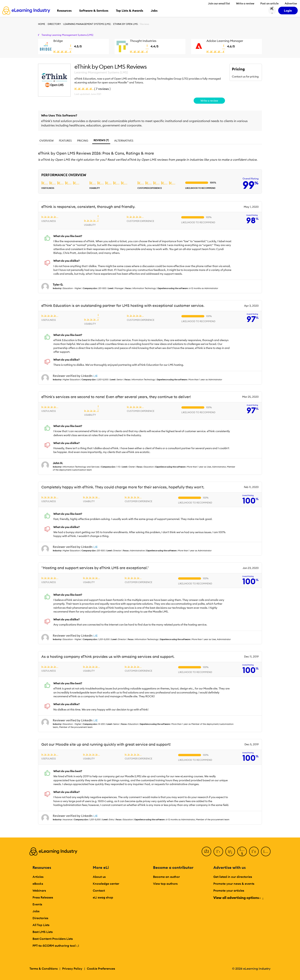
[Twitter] (218, 851)
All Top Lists (41, 925)
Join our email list (219, 3)
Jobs (36, 911)
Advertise (291, 3)
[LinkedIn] (230, 851)
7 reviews (102, 89)
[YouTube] (242, 851)
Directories (40, 918)
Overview (46, 141)
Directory (54, 24)
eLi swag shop (103, 897)
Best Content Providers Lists (53, 939)
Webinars (39, 890)
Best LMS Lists (43, 932)
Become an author (166, 877)
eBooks (38, 884)
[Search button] (272, 11)
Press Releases (43, 897)
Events (37, 904)
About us (99, 877)
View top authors (165, 884)
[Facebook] (206, 851)
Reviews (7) (101, 140)
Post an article (269, 3)
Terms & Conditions (44, 969)
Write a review (245, 3)
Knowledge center (106, 884)
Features (65, 141)
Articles (38, 877)
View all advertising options (238, 898)
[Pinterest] (254, 851)
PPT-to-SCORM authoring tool (56, 946)
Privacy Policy (72, 969)
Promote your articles (229, 890)
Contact (99, 890)
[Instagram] (266, 851)
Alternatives (124, 141)
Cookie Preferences (101, 969)
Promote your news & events (234, 884)
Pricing (83, 141)
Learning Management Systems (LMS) (87, 24)
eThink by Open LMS (126, 24)
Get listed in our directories (233, 877)
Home (42, 24)
